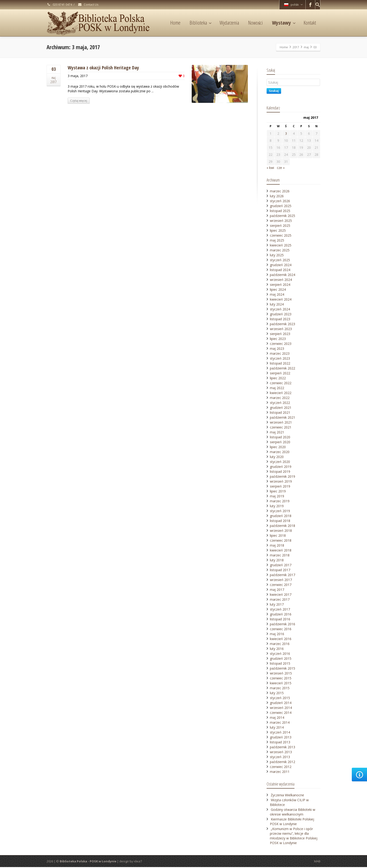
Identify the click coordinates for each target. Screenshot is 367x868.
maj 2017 (277, 590)
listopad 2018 (280, 522)
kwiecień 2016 (281, 640)
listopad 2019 (280, 472)
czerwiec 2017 (281, 586)
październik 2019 (283, 477)
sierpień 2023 (280, 335)
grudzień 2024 (281, 266)
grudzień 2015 (281, 659)
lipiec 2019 (278, 492)
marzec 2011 (280, 773)
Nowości (255, 22)
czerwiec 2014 (281, 713)
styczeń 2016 (280, 654)
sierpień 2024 (280, 285)
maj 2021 (277, 433)
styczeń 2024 (280, 310)
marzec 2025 (280, 251)
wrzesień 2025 (281, 222)
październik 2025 (283, 217)
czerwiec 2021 (281, 428)
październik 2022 (283, 369)
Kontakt (310, 22)
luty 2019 (277, 507)
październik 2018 (283, 527)
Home (175, 22)
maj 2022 (277, 389)
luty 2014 (277, 728)
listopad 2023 (280, 320)
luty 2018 (277, 561)
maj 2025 (277, 241)
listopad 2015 (280, 664)
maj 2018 (277, 546)
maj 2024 (277, 295)
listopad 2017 (280, 571)
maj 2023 (277, 349)
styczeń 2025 (280, 261)
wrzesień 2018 (281, 531)
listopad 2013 (280, 743)
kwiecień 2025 (281, 246)
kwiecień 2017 (281, 595)
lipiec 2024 (278, 290)
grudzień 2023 (281, 315)
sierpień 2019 (280, 487)
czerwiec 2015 (281, 679)
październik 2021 (283, 418)
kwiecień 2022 (281, 394)
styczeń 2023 (280, 359)
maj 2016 (277, 635)
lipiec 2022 (278, 379)
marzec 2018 (280, 556)
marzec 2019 (280, 502)
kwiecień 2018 (281, 551)
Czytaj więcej (79, 101)
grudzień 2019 (281, 468)
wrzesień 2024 (281, 281)
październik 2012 (283, 763)
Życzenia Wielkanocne (287, 796)
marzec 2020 (280, 453)
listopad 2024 (280, 271)
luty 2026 (277, 197)
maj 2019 (277, 497)
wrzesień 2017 (281, 581)
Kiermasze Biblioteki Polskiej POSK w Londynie (292, 822)
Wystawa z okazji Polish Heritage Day (103, 68)
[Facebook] (310, 5)
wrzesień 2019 (281, 482)
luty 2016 (277, 650)
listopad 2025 (280, 212)
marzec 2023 (280, 354)
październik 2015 (283, 669)
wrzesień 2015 (281, 674)
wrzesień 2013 (281, 753)
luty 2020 (277, 458)
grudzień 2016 (281, 615)
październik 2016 (283, 625)
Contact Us (88, 5)
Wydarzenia (229, 22)
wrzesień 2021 (281, 423)
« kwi (270, 169)
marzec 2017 (280, 600)
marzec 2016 (280, 645)
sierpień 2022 (280, 374)
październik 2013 (283, 748)
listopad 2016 (280, 620)
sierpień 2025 (280, 226)
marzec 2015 (280, 689)
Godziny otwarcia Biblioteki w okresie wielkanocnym (293, 813)
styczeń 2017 (280, 610)
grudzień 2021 (281, 408)
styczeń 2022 (280, 404)
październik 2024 (283, 276)
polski (293, 5)
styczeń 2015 (280, 699)
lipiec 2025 (278, 231)
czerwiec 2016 (281, 630)
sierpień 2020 (280, 443)
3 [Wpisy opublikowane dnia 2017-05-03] (286, 133)
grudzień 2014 (281, 704)
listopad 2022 (280, 364)
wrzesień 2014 (281, 709)
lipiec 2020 (278, 448)
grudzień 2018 (281, 517)
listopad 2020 (280, 438)
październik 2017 (283, 576)
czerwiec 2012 (281, 768)
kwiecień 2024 (281, 300)
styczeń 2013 (280, 758)
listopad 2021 (280, 413)
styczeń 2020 (280, 463)
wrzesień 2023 (281, 330)
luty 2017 (277, 605)
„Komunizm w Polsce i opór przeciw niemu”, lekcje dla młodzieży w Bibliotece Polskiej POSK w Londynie (294, 837)
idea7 (138, 862)
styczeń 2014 (280, 733)
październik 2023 (283, 325)
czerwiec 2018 (281, 541)
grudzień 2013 (281, 738)
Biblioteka (201, 22)
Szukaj (274, 91)
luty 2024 (277, 305)
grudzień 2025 (281, 207)
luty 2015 (277, 694)
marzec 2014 (280, 723)
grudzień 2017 (281, 566)
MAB (317, 862)
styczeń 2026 (280, 202)
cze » (281, 169)
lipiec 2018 (278, 536)
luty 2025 (277, 256)
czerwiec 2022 (281, 384)
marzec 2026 (280, 192)
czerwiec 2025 (281, 236)
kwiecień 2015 (281, 684)
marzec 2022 (280, 399)
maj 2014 (277, 718)
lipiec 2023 (278, 340)
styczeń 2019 (280, 512)
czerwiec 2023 (281, 345)
